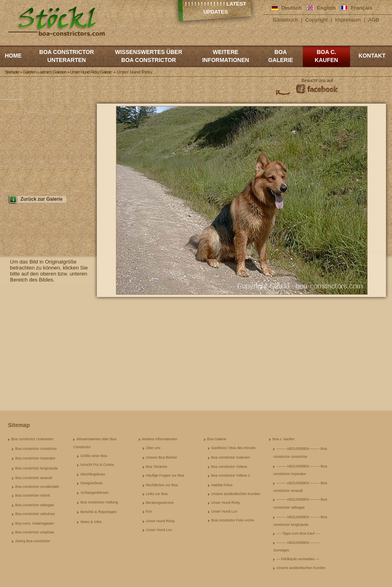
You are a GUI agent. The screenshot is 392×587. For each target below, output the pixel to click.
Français (361, 8)
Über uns (153, 448)
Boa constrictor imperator (35, 458)
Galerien (30, 72)
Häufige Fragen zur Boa (165, 475)
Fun (149, 511)
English (326, 8)
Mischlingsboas (93, 474)
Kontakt (372, 56)
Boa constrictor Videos (229, 467)
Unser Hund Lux (159, 530)
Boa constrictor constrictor (36, 449)
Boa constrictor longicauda (36, 468)
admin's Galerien (53, 72)
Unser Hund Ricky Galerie (91, 72)
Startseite (12, 72)
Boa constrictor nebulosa (35, 514)
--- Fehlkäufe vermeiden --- (298, 559)
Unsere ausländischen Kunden (236, 494)
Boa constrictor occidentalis (37, 487)
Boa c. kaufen (326, 56)
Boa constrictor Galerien (231, 457)
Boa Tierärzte (157, 467)
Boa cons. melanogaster (35, 523)
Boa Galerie (280, 56)
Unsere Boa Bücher (162, 457)
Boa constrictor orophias (35, 532)
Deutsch (291, 8)
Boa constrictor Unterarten (67, 56)
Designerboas (92, 483)
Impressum (348, 20)
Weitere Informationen (225, 56)
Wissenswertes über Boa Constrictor (148, 56)
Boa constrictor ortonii (33, 495)
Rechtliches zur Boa (162, 485)
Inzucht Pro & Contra (97, 465)
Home (13, 56)
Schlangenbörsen (94, 493)
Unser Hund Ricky (161, 521)
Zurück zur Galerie (41, 199)
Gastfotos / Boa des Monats (233, 448)
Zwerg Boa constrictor (33, 541)
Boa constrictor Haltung (99, 502)
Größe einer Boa (94, 456)
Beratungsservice (160, 503)
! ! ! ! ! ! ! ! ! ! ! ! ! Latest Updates (216, 8)
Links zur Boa (157, 494)
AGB (374, 20)
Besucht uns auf (317, 80)
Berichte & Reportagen (99, 512)
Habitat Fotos (222, 485)
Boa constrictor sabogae (35, 505)
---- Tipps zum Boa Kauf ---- (298, 533)
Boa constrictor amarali (34, 478)
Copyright (316, 20)
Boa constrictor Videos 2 (231, 475)
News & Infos (91, 522)
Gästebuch (285, 20)
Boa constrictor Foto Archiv (233, 520)
